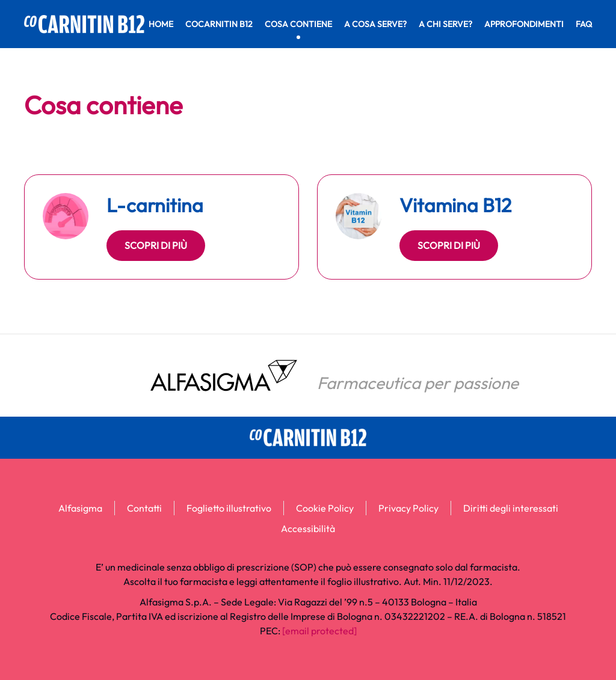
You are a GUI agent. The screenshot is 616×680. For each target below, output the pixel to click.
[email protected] (319, 631)
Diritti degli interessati (511, 508)
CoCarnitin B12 (219, 24)
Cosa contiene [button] (298, 24)
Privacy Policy (408, 508)
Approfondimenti (524, 24)
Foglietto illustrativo (229, 508)
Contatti (144, 508)
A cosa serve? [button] (375, 24)
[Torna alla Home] (84, 24)
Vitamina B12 (455, 205)
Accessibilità (308, 528)
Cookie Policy (325, 508)
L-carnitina (155, 205)
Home (161, 24)
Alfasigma (80, 508)
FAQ (584, 24)
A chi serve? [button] (445, 24)
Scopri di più (156, 245)
